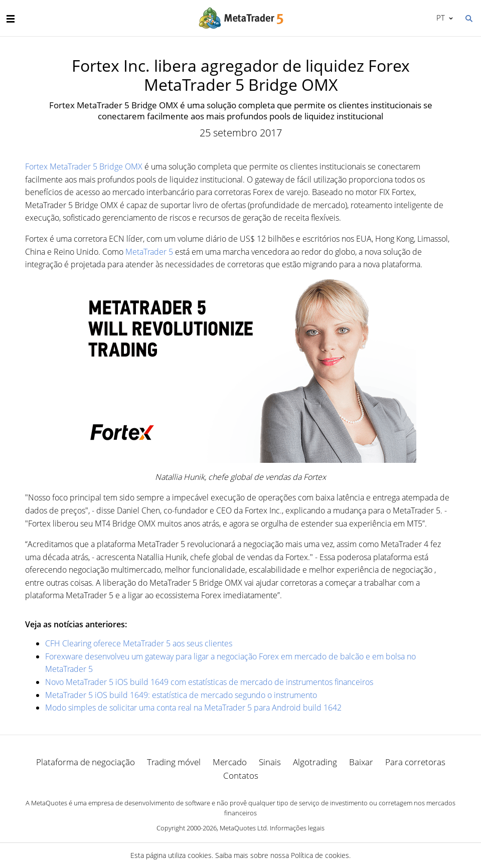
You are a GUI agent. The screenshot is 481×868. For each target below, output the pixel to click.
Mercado (230, 762)
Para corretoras (415, 762)
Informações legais (297, 828)
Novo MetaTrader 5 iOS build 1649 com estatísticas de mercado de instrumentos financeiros (209, 682)
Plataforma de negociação (86, 762)
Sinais (270, 762)
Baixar (361, 762)
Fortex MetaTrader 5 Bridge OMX (84, 166)
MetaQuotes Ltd (243, 828)
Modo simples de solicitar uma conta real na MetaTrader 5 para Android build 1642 (193, 708)
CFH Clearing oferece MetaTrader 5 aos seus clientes (139, 643)
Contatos (241, 775)
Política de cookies (320, 855)
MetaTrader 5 (149, 252)
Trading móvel (174, 762)
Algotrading (315, 762)
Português (440, 18)
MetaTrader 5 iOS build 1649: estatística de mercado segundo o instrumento (181, 695)
